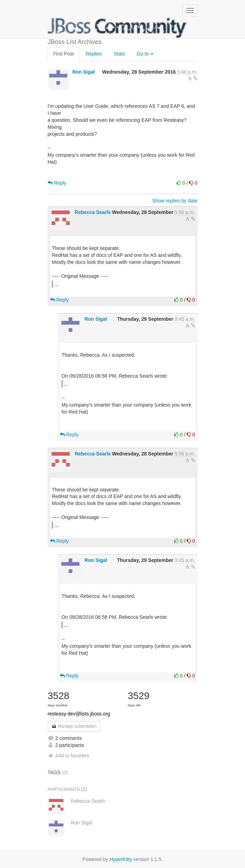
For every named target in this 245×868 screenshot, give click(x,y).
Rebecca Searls (93, 212)
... (56, 284)
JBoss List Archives (117, 28)
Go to (145, 54)
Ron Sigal (83, 72)
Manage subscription (74, 726)
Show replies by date (175, 201)
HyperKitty (121, 859)
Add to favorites (68, 756)
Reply (57, 183)
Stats (119, 54)
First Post (64, 54)
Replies (94, 54)
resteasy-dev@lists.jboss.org (79, 714)
